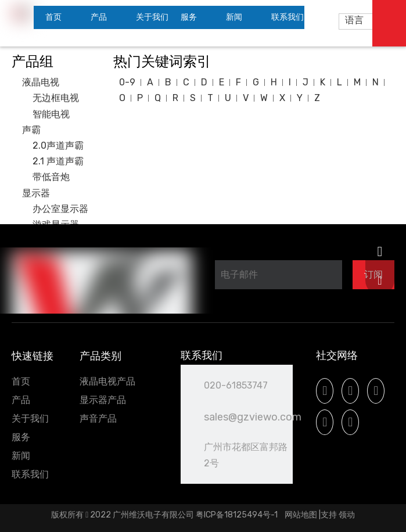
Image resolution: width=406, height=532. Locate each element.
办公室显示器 (60, 209)
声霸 (31, 130)
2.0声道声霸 (58, 145)
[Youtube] (376, 391)
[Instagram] (325, 422)
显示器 (36, 193)
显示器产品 (103, 400)
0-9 (127, 82)
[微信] (350, 422)
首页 (21, 381)
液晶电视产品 (107, 381)
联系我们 (30, 474)
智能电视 (51, 114)
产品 (21, 400)
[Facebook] (325, 391)
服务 (21, 437)
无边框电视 (56, 98)
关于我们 (30, 418)
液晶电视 (41, 82)
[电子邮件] (279, 275)
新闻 (21, 456)
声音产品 (98, 418)
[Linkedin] (350, 391)
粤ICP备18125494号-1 (238, 515)
